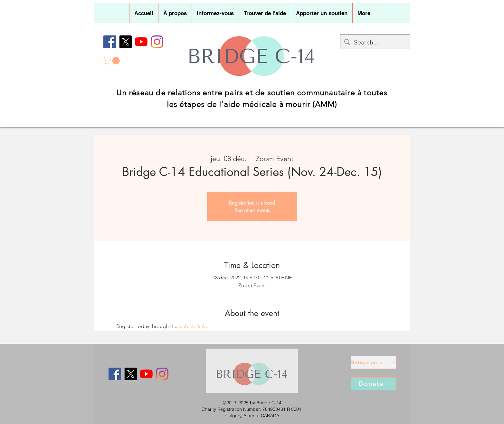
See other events (252, 211)
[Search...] (375, 42)
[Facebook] (110, 42)
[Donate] (374, 384)
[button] (175, 13)
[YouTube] (141, 42)
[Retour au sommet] (374, 362)
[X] (125, 42)
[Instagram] (157, 42)
